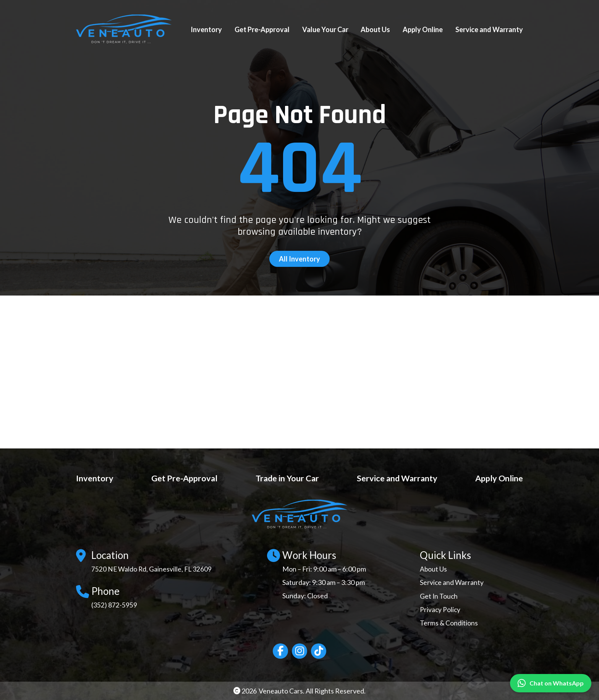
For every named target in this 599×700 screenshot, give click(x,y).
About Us (375, 29)
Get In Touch (439, 596)
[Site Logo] (128, 30)
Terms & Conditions (449, 623)
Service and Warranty (489, 29)
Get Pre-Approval (262, 29)
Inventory (206, 29)
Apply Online (423, 29)
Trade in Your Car (284, 478)
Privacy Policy (440, 609)
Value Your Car (325, 29)
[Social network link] (280, 651)
